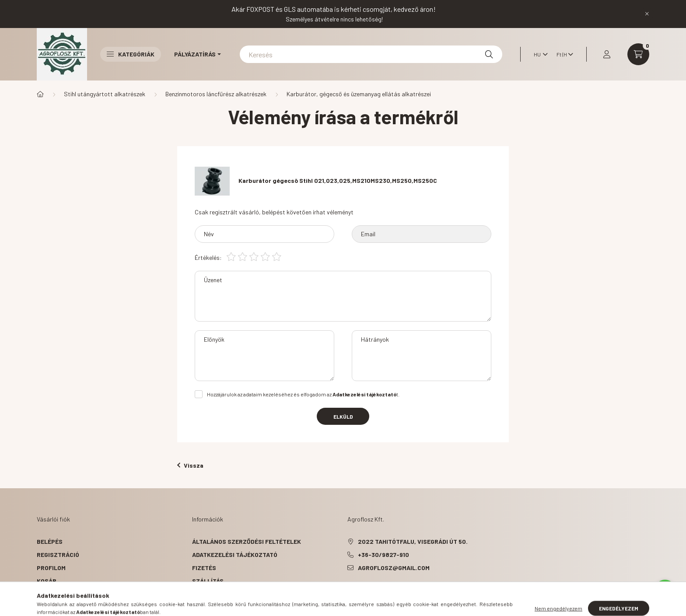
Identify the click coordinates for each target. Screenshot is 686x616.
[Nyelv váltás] (539, 54)
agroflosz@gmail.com (394, 568)
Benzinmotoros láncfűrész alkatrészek (216, 94)
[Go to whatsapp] (665, 591)
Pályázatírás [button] (195, 54)
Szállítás (208, 581)
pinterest (367, 590)
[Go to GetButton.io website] (665, 607)
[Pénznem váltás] (563, 54)
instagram (384, 590)
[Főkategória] (40, 94)
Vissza (190, 465)
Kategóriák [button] (131, 54)
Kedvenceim (55, 594)
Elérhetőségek (216, 594)
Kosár (47, 581)
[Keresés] (371, 54)
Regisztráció (58, 555)
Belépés (50, 541)
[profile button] (607, 54)
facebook (349, 590)
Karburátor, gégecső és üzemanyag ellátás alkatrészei (359, 94)
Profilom (51, 568)
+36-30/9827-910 (383, 555)
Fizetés (204, 568)
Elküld (343, 416)
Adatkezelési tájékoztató (235, 555)
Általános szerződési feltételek (247, 541)
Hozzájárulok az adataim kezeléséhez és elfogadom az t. (303, 394)
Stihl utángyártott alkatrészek (105, 94)
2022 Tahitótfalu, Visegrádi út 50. (413, 541)
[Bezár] (647, 14)
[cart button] (638, 54)
